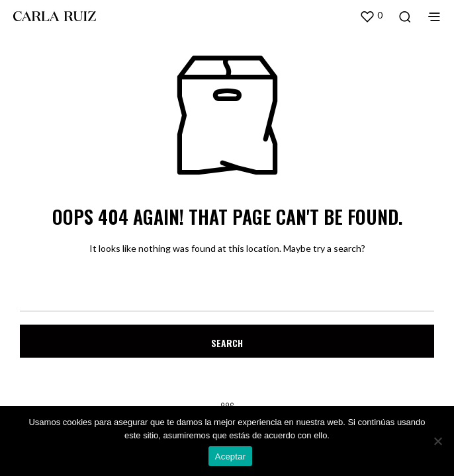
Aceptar (231, 456)
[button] (371, 16)
